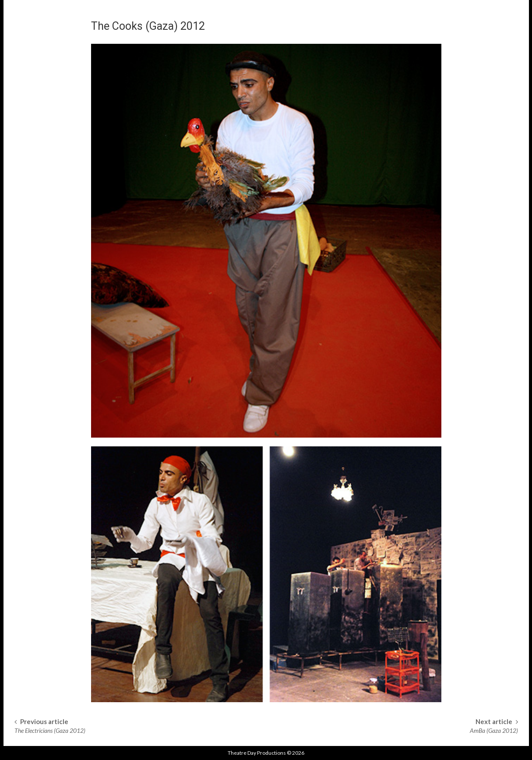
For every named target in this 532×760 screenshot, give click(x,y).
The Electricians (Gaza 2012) (50, 730)
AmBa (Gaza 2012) (494, 730)
